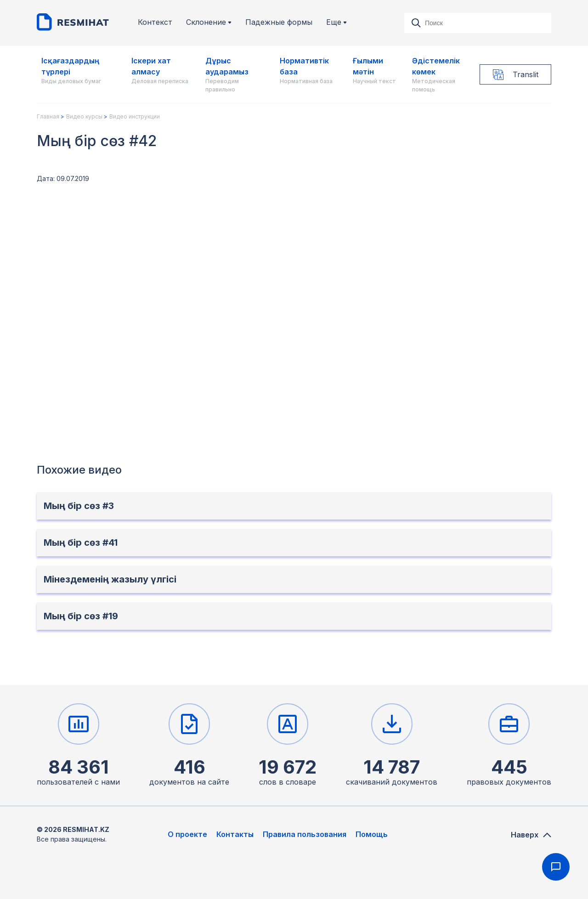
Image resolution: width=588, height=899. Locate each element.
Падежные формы (279, 22)
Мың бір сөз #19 (81, 616)
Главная (48, 116)
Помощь (372, 834)
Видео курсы (84, 116)
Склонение (209, 22)
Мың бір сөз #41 (81, 543)
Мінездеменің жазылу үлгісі (110, 579)
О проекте (187, 834)
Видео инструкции (135, 116)
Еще (336, 22)
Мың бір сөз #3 (79, 506)
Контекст (155, 22)
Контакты (235, 834)
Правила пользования (305, 834)
